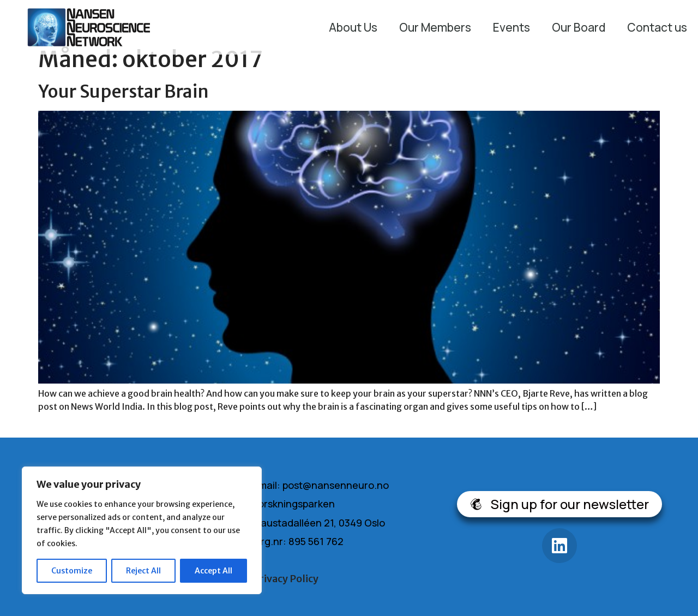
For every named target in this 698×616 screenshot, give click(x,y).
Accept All (213, 571)
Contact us (657, 27)
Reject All (143, 571)
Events (512, 27)
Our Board (579, 27)
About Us (353, 27)
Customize (72, 571)
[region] (142, 530)
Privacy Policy (286, 579)
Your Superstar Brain (124, 92)
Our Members (435, 27)
